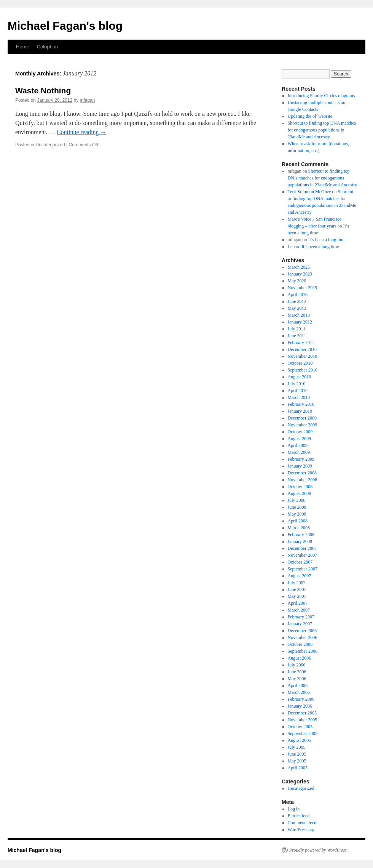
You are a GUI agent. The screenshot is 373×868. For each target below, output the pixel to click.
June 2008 (297, 507)
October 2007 (300, 562)
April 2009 (298, 445)
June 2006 (297, 672)
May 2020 (297, 281)
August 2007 (300, 576)
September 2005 (303, 733)
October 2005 (300, 727)
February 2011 (301, 343)
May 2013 (297, 308)
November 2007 (303, 555)
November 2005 (303, 720)
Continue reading (82, 132)
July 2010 (297, 384)
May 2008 (297, 514)
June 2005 (297, 754)
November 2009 (303, 425)
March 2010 (299, 397)
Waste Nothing (43, 90)
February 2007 (301, 617)
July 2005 (297, 747)
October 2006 (300, 644)
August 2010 (300, 377)
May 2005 (297, 761)
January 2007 (300, 624)
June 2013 (297, 301)
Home (23, 47)
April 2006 (298, 685)
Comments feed (302, 823)
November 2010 (303, 356)
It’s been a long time (327, 240)
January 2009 (300, 466)
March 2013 (299, 315)
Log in (294, 809)
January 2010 (300, 411)
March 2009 (299, 452)
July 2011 (297, 329)
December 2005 (302, 713)
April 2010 (298, 391)
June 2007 (297, 589)
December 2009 (302, 418)
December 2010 (302, 349)
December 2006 (302, 631)
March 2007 (299, 610)
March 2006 (299, 692)
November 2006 (303, 637)
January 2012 (300, 322)
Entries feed (299, 816)
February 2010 (301, 404)
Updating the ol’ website (310, 116)
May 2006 (297, 679)
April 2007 (298, 603)
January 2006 (300, 706)
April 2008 (298, 521)
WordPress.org (301, 830)
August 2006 (300, 658)
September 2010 (303, 370)
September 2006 (303, 651)
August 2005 (300, 740)
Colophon (48, 47)
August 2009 (300, 439)
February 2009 (301, 459)
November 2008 (303, 480)
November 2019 (303, 288)
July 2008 (297, 500)
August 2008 (300, 493)
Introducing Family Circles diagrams (321, 96)
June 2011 (297, 336)
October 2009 (300, 432)
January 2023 (300, 274)
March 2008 (299, 528)
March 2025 (299, 267)
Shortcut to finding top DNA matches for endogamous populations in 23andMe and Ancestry (322, 130)
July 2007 (297, 583)
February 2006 (301, 699)
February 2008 (301, 535)
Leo (291, 247)
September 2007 (303, 569)
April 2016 (298, 295)
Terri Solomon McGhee (309, 192)
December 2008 (302, 473)
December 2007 (302, 548)
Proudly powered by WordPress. (319, 850)
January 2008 (300, 541)
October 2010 (300, 363)
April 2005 (298, 768)
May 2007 (297, 596)
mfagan (88, 100)
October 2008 (300, 487)
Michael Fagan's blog (65, 26)
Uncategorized (50, 145)
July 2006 (297, 665)
